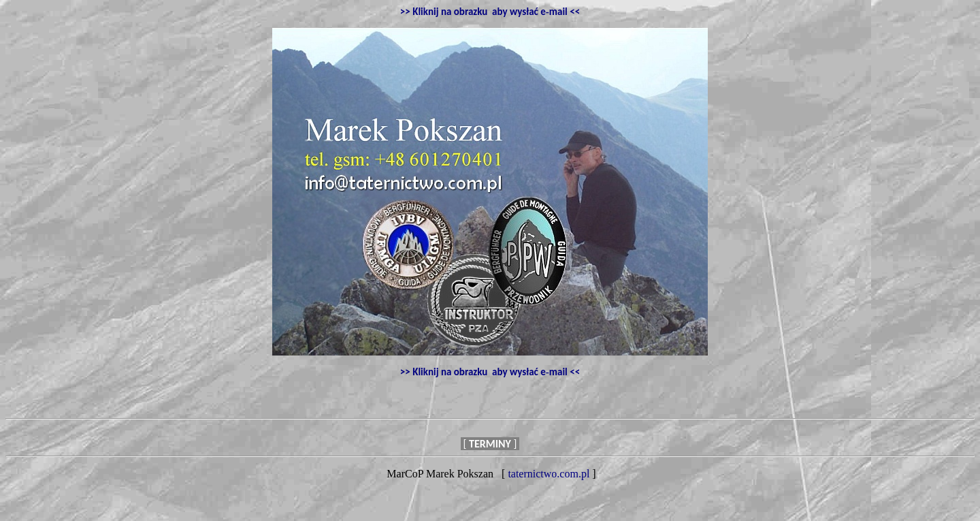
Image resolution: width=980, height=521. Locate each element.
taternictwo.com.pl (549, 474)
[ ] (490, 444)
